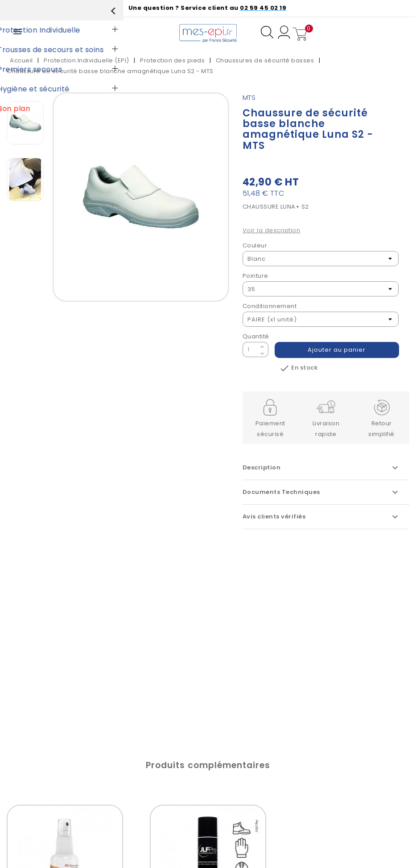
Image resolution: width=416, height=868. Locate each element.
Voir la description (272, 230)
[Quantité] (250, 350)
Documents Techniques (321, 492)
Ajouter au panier (337, 350)
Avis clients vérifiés (321, 517)
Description (321, 468)
